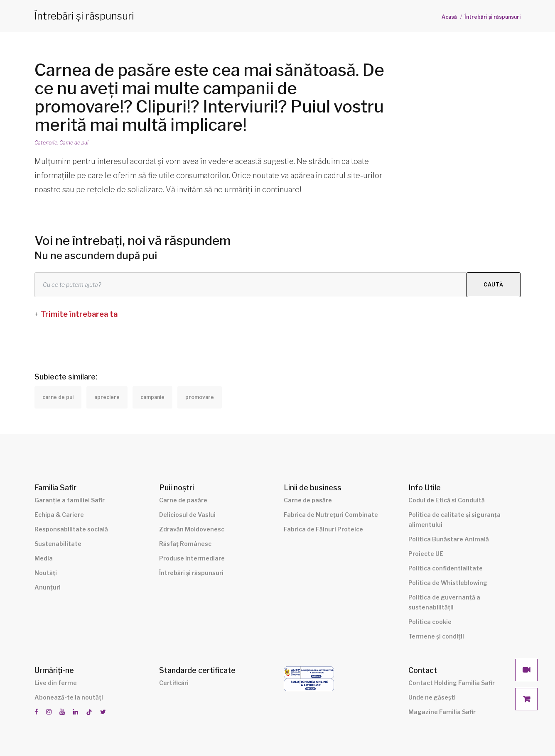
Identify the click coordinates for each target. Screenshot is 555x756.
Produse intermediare (192, 558)
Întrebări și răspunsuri (492, 17)
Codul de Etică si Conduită (447, 500)
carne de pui (58, 397)
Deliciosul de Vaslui (187, 515)
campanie (152, 397)
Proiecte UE (426, 554)
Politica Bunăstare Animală (449, 539)
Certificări (174, 683)
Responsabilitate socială (71, 529)
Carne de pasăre (183, 500)
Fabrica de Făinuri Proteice (323, 529)
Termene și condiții (436, 636)
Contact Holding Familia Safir (452, 683)
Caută (494, 285)
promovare (200, 397)
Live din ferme (56, 683)
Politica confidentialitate (446, 568)
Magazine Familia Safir (442, 712)
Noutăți (46, 573)
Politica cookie (430, 622)
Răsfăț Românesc (185, 544)
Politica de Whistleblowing (448, 583)
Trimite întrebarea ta (79, 314)
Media (44, 558)
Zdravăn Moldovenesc (192, 529)
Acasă (449, 17)
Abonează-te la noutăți (69, 697)
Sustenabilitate (58, 544)
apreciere (107, 397)
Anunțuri (48, 587)
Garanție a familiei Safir (70, 500)
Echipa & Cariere (59, 515)
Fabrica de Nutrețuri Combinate (331, 515)
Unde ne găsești (432, 697)
